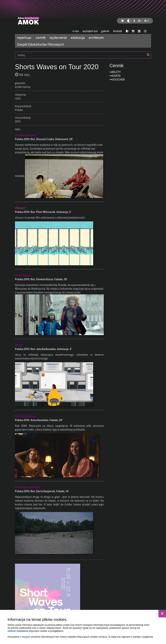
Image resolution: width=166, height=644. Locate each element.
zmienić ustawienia (18, 631)
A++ (147, 21)
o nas (76, 31)
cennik (41, 37)
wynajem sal (90, 31)
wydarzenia (58, 37)
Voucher (118, 79)
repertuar (24, 37)
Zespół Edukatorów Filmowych (40, 44)
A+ (140, 21)
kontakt (118, 31)
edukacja (78, 37)
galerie (105, 31)
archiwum (96, 37)
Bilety (116, 72)
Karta (116, 76)
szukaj (83, 55)
